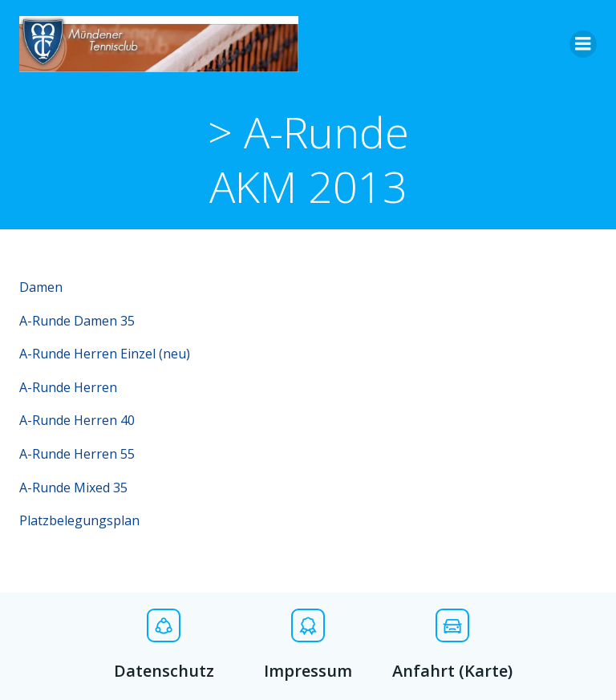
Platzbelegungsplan (79, 520)
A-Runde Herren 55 (77, 454)
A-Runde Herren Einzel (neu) (105, 354)
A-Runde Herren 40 (77, 420)
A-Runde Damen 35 (77, 321)
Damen (41, 287)
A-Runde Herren (68, 387)
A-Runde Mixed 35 (73, 488)
